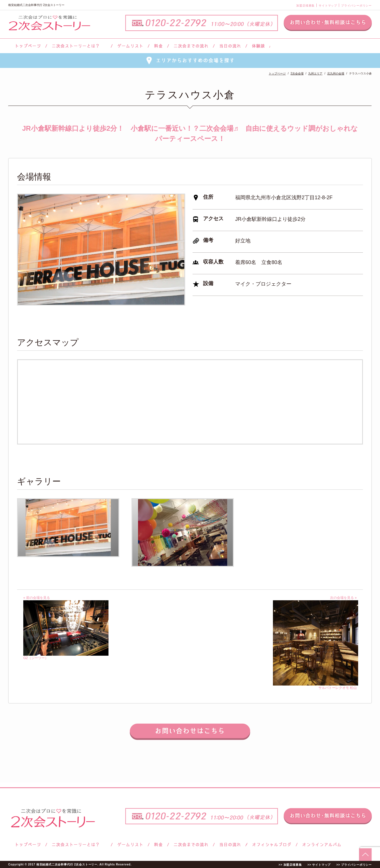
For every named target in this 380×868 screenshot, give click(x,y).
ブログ (272, 845)
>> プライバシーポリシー (354, 865)
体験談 (258, 46)
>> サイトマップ (319, 865)
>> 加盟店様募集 (290, 865)
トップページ (27, 46)
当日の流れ (230, 46)
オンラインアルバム (320, 845)
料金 (158, 46)
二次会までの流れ (191, 46)
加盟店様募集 (305, 6)
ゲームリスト (130, 46)
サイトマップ (328, 6)
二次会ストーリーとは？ (79, 46)
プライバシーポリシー (356, 6)
